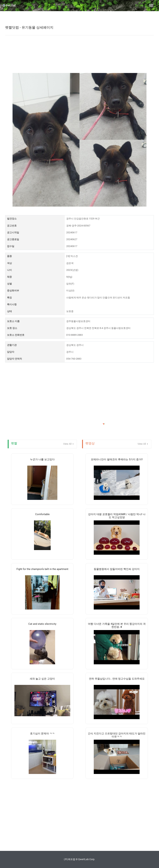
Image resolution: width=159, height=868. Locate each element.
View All (68, 444)
